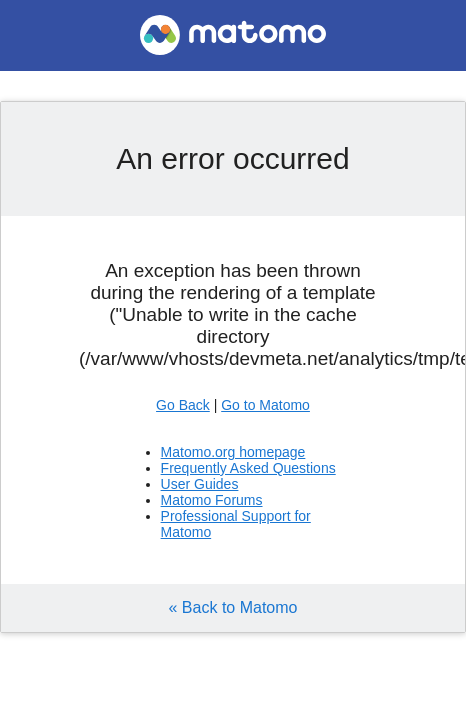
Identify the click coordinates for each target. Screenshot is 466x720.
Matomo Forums (212, 500)
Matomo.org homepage (233, 452)
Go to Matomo (265, 405)
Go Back (183, 405)
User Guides (200, 484)
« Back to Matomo (233, 607)
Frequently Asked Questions (248, 468)
